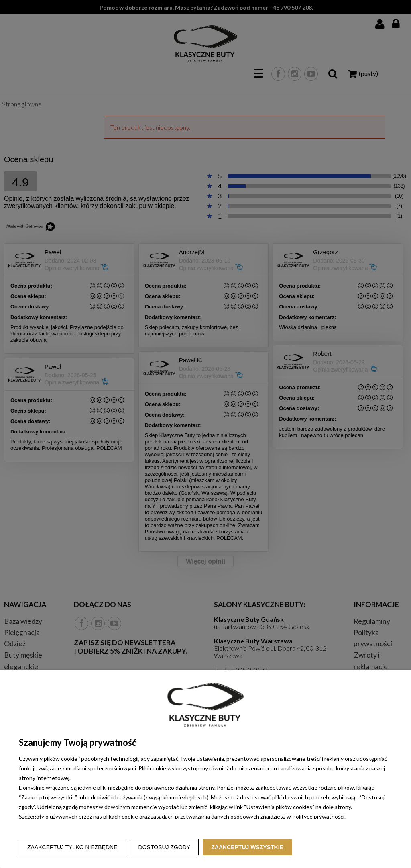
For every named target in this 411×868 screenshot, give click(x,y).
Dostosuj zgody (165, 847)
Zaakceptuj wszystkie (247, 847)
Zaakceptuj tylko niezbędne (72, 847)
